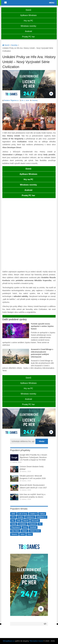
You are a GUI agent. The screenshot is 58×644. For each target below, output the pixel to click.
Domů (28, 10)
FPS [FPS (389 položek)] (13, 517)
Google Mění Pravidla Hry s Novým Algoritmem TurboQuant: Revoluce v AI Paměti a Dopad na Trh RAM (33, 457)
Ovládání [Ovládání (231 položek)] (23, 524)
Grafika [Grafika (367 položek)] (21, 517)
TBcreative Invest (36, 641)
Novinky (35, 100)
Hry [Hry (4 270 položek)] (13, 521)
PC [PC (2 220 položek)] (40, 524)
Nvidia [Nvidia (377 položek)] (14, 524)
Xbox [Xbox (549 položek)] (30, 534)
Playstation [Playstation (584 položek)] (16, 527)
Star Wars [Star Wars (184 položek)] (15, 531)
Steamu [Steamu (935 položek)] (14, 534)
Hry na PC (28, 21)
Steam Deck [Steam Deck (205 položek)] (35, 531)
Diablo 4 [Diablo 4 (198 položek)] (33, 514)
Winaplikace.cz (9, 641)
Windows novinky (28, 26)
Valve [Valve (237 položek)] (23, 534)
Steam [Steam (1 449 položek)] (25, 531)
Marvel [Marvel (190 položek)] (26, 521)
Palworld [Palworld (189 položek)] (32, 524)
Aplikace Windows (28, 15)
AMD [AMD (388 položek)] (13, 514)
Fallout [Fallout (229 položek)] (42, 514)
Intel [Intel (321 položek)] (19, 521)
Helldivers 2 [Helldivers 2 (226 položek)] (41, 517)
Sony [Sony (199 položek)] (25, 527)
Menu (52, 3)
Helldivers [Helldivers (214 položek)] (30, 517)
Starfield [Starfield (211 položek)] (33, 527)
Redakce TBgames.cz (11, 100)
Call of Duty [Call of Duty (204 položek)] (23, 514)
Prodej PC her (28, 37)
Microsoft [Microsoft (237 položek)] (35, 521)
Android (28, 31)
